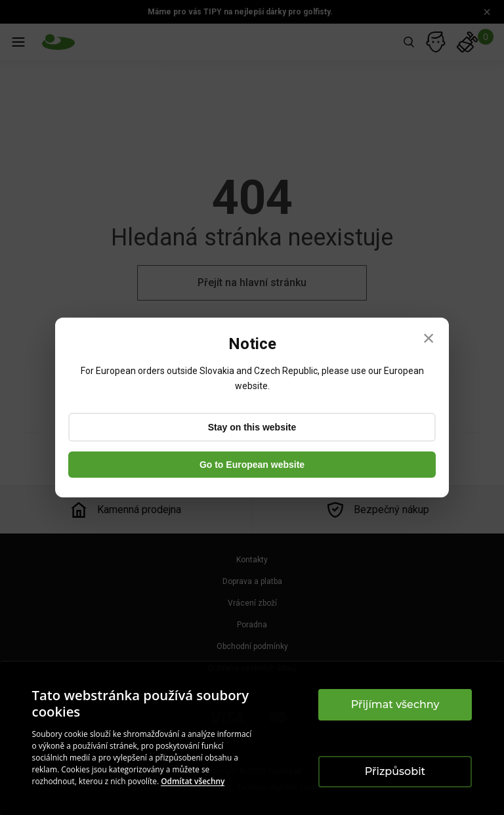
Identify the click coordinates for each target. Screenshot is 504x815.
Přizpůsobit (395, 771)
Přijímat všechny (395, 704)
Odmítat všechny (193, 781)
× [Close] (429, 338)
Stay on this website (252, 427)
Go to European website (252, 465)
